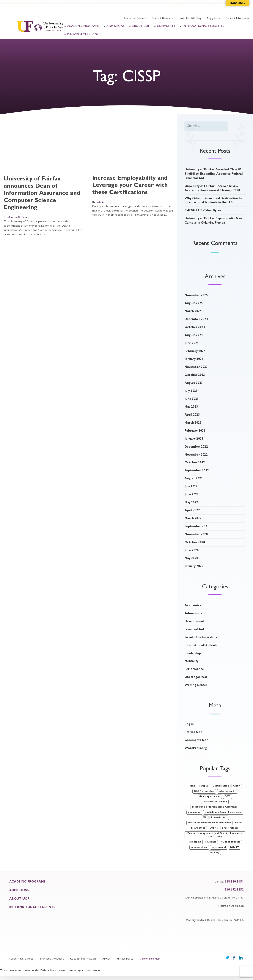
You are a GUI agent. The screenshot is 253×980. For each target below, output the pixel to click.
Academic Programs (83, 26)
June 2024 (192, 343)
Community (166, 26)
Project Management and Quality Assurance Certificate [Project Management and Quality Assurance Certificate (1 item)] (215, 835)
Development (194, 622)
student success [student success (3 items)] (230, 842)
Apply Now (213, 19)
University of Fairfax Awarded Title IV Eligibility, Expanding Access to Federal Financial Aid (214, 174)
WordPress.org (196, 748)
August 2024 (194, 335)
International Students (203, 26)
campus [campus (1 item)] (204, 786)
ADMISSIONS (19, 891)
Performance (194, 669)
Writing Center (196, 685)
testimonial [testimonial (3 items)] (219, 847)
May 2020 (191, 558)
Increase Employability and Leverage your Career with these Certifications (130, 186)
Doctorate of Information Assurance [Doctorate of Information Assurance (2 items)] (215, 807)
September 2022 (197, 471)
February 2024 (195, 351)
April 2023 (192, 415)
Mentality (192, 661)
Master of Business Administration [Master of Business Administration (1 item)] (209, 823)
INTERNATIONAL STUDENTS (32, 907)
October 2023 (195, 375)
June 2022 (192, 495)
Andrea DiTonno (19, 217)
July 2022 (191, 487)
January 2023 (194, 439)
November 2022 (196, 455)
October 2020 (195, 543)
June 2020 (192, 551)
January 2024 (194, 359)
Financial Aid (194, 630)
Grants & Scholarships (201, 638)
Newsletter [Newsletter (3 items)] (198, 828)
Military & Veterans (83, 34)
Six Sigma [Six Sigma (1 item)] (195, 842)
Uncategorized (196, 677)
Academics (193, 606)
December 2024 (196, 319)
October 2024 (195, 327)
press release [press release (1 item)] (230, 828)
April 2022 (192, 511)
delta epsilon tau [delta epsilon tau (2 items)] (210, 797)
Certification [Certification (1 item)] (221, 786)
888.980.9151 (234, 882)
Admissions (115, 26)
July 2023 (191, 391)
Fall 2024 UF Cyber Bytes (203, 211)
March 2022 (193, 519)
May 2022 (191, 503)
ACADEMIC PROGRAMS (27, 882)
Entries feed (194, 732)
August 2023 (194, 383)
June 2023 (192, 399)
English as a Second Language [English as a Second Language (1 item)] (223, 812)
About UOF (141, 26)
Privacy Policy (125, 959)
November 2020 (196, 535)
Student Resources (163, 19)
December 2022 (196, 447)
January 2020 (194, 566)
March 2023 (193, 423)
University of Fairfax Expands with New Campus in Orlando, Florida (214, 221)
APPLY (106, 959)
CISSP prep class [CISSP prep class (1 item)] (204, 791)
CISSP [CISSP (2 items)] (237, 786)
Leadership (193, 654)
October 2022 (195, 463)
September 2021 (197, 527)
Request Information (238, 19)
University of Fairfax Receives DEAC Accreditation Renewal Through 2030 (212, 189)
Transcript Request (135, 19)
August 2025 (194, 303)
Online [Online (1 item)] (214, 828)
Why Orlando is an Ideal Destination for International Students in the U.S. (214, 201)
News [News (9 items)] (238, 823)
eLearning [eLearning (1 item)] (194, 812)
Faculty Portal (86, 9)
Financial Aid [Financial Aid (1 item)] (219, 818)
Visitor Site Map (150, 959)
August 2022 (194, 479)
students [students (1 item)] (211, 842)
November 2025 (196, 296)
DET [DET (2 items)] (228, 797)
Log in (189, 724)
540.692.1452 (234, 890)
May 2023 (191, 407)
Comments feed (197, 740)
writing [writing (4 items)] (215, 853)
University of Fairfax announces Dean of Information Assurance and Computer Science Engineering (42, 194)
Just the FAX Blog (191, 19)
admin (101, 202)
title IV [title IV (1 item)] (234, 847)
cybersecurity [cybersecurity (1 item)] (227, 791)
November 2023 (196, 367)
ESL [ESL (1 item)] (205, 818)
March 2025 (193, 311)
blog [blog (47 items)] (192, 786)
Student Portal (57, 9)
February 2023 (195, 431)
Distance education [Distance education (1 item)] (215, 802)
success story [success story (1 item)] (199, 847)
